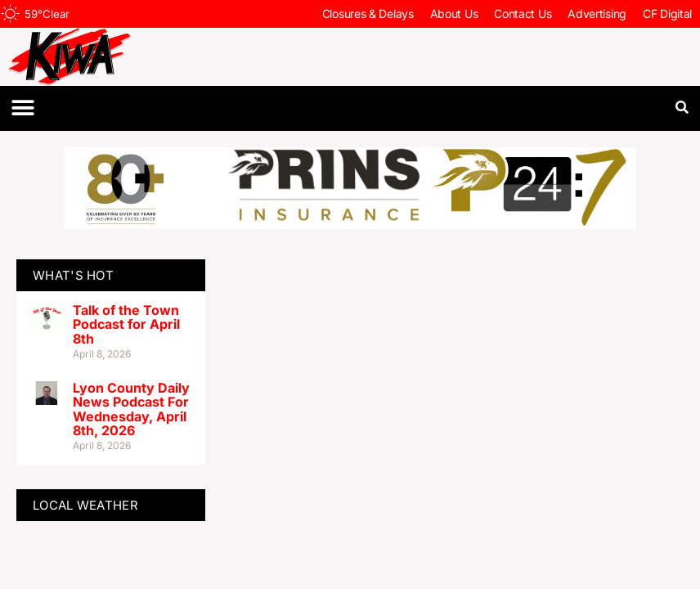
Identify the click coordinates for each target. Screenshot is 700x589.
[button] (22, 108)
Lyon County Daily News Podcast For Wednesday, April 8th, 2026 (131, 409)
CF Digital (667, 13)
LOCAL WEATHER (85, 505)
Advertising (597, 13)
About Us (454, 13)
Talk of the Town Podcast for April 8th (126, 324)
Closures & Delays (368, 13)
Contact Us (523, 13)
